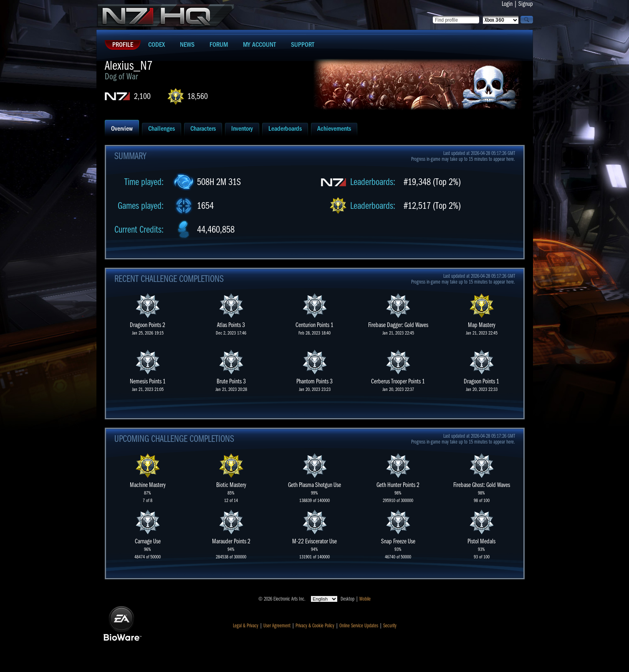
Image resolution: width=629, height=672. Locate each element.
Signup (526, 4)
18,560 (198, 96)
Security (390, 626)
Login (507, 4)
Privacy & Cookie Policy (315, 626)
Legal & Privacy (246, 626)
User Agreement (277, 626)
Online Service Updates (359, 626)
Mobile (365, 599)
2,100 (142, 96)
